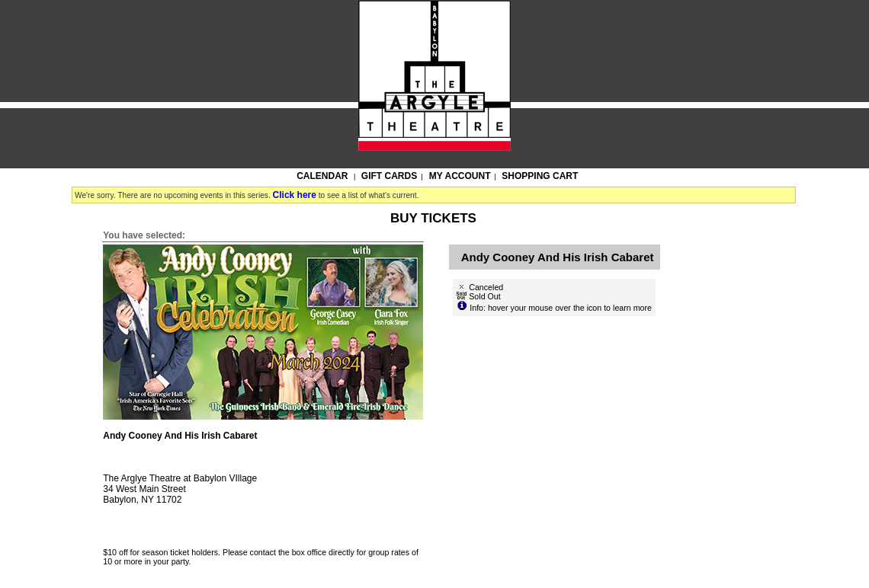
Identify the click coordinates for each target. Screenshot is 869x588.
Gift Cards (389, 176)
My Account (459, 176)
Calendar (322, 176)
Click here (295, 195)
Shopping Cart (540, 176)
